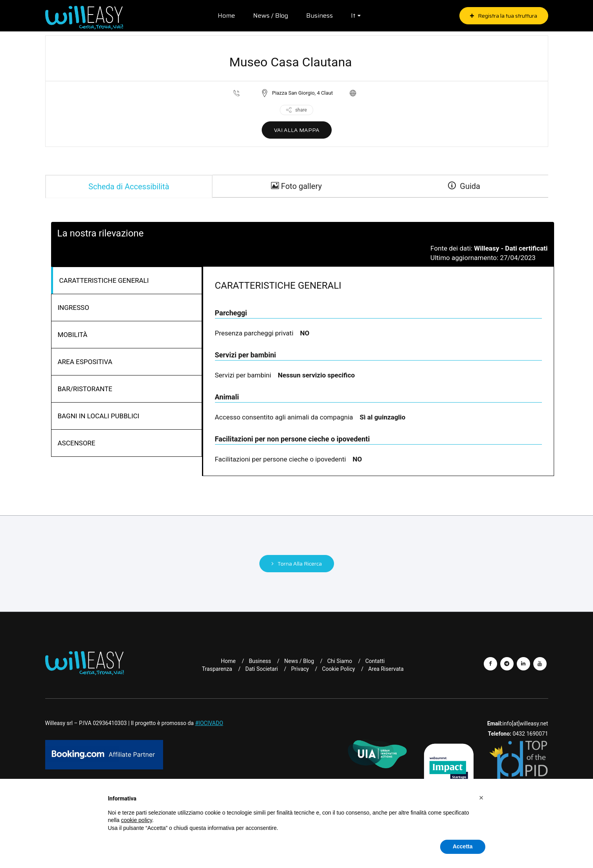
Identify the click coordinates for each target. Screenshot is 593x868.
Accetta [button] (463, 846)
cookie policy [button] (137, 820)
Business (318, 16)
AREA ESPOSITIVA (85, 361)
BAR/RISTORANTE (85, 388)
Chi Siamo (340, 661)
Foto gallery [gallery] (296, 186)
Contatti (375, 661)
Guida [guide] (464, 186)
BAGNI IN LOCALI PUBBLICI (99, 416)
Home (225, 16)
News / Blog (269, 16)
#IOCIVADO (209, 723)
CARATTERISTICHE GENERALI (104, 280)
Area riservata (386, 668)
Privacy (300, 668)
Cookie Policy (338, 668)
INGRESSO (73, 307)
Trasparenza (217, 668)
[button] (481, 798)
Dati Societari (262, 668)
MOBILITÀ (73, 334)
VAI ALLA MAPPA (297, 130)
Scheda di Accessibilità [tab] (129, 186)
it (352, 16)
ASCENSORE (77, 443)
